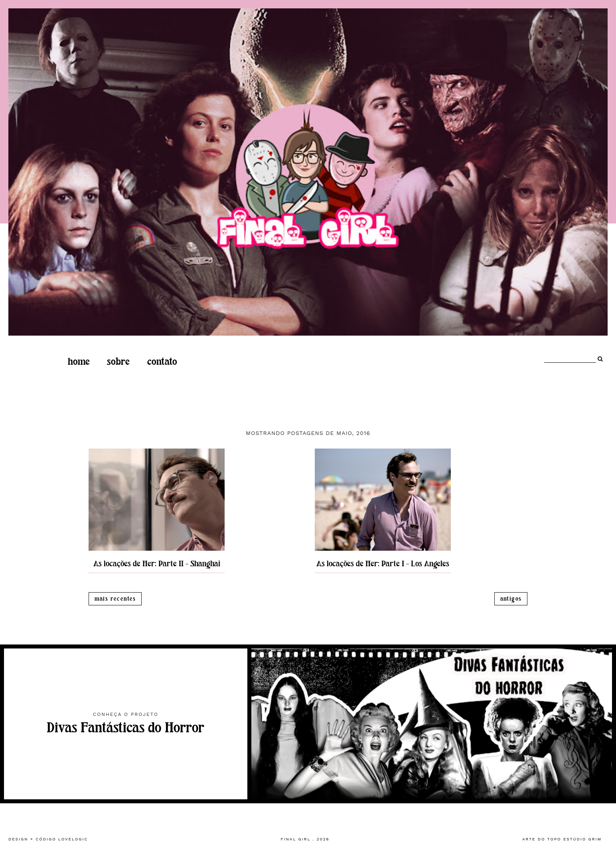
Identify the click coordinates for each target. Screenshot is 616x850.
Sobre (118, 362)
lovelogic (73, 839)
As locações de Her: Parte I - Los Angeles (383, 564)
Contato (162, 362)
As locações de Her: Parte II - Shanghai (157, 564)
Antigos (511, 599)
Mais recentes (115, 599)
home (79, 362)
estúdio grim (582, 839)
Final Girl (295, 839)
